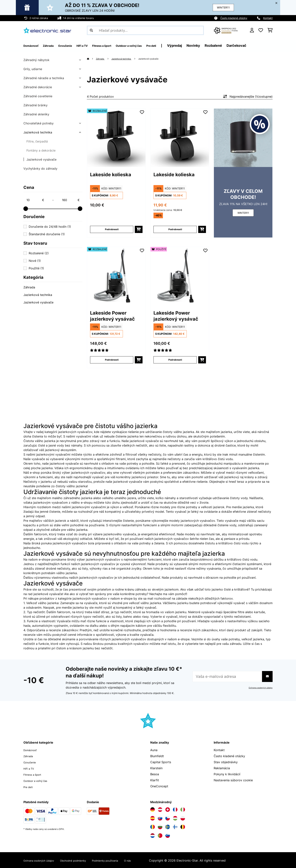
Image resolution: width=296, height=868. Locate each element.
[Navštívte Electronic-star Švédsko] (168, 826)
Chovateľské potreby (39, 123)
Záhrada (29, 287)
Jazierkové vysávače (41, 159)
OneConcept (159, 786)
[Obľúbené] (261, 30)
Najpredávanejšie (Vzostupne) (247, 97)
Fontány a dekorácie (41, 150)
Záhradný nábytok (36, 60)
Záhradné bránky (35, 105)
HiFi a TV (30, 768)
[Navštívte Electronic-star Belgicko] (183, 826)
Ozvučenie (31, 762)
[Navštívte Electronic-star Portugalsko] (160, 835)
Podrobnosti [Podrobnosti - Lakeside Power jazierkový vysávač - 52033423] (112, 360)
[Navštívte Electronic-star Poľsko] (183, 817)
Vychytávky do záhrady (40, 169)
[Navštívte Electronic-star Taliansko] (183, 809)
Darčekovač (266, 46)
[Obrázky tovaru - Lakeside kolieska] (116, 138)
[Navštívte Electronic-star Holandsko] (153, 835)
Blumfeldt (157, 756)
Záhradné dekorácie (38, 87)
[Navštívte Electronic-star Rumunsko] (153, 826)
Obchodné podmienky (83, 860)
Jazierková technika (38, 132)
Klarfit (155, 780)
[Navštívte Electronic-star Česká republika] (168, 817)
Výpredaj (204, 46)
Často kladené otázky (234, 18)
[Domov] (92, 59)
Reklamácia (222, 768)
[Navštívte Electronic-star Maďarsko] (175, 817)
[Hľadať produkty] (145, 30)
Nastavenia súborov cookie (233, 780)
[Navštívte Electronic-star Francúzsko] (175, 809)
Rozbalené (243, 46)
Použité (36, 268)
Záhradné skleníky (36, 114)
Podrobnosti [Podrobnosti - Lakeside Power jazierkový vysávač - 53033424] (175, 360)
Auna (154, 750)
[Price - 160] (71, 200)
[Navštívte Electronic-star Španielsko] (153, 817)
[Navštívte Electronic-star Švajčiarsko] (168, 809)
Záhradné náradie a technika (44, 78)
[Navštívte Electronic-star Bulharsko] (160, 826)
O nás (147, 860)
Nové (35, 261)
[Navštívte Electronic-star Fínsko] (175, 826)
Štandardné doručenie (47, 234)
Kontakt (268, 18)
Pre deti (29, 786)
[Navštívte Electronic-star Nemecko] (153, 809)
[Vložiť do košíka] (139, 229)
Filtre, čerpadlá (37, 141)
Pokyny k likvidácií (227, 774)
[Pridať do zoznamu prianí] (142, 112)
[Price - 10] (35, 200)
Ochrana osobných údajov (259, 688)
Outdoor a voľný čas (38, 780)
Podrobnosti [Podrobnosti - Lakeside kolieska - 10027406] (175, 229)
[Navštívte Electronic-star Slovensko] (160, 817)
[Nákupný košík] (270, 30)
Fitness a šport (34, 774)
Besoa (155, 774)
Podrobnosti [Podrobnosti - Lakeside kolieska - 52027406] (112, 229)
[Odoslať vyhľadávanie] (91, 30)
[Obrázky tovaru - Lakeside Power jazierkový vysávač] (116, 276)
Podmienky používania (121, 860)
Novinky (223, 46)
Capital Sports (161, 762)
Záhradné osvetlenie (38, 96)
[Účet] (252, 30)
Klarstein (156, 768)
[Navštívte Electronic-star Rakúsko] (160, 809)
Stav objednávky (226, 762)
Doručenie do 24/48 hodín (50, 227)
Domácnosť (32, 750)
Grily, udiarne (33, 69)
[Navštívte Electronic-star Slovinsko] (168, 835)
